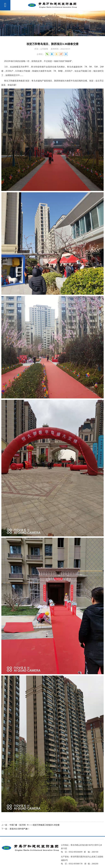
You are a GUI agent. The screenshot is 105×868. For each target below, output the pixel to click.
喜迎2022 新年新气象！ (20, 829)
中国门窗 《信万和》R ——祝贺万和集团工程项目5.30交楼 (35, 825)
